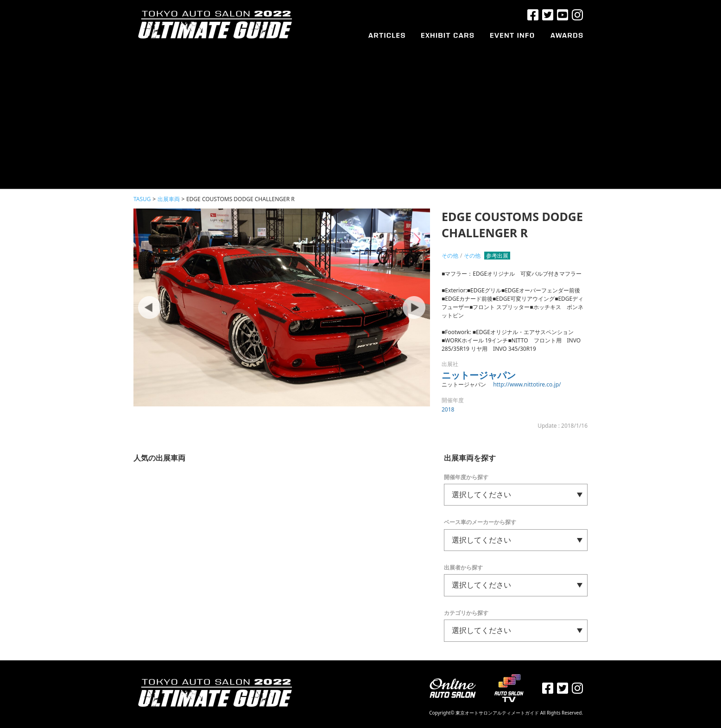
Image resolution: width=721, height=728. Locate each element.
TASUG (142, 199)
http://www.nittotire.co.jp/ (527, 384)
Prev (150, 308)
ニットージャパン (479, 375)
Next (414, 308)
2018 (448, 409)
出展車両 (169, 199)
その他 (450, 256)
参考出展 (497, 256)
